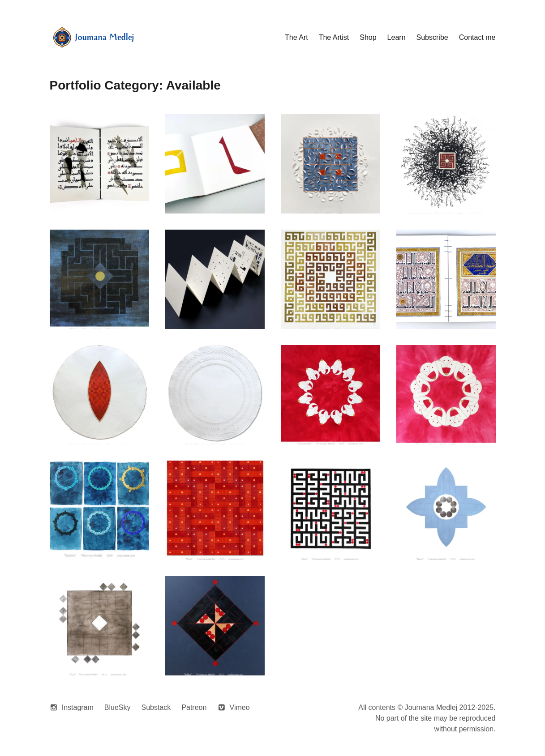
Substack (156, 707)
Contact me (477, 37)
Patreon (194, 707)
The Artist (334, 37)
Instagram (78, 707)
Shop (368, 37)
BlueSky (118, 707)
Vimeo (240, 707)
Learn (397, 37)
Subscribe (432, 37)
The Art (296, 37)
